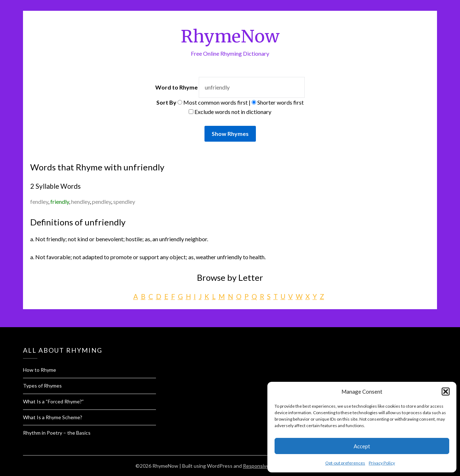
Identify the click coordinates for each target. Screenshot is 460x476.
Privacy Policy (382, 463)
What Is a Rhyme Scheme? (53, 417)
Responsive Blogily (264, 466)
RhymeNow (230, 36)
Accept (362, 446)
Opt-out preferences (345, 463)
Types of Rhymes (42, 386)
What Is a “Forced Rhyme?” (53, 401)
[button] (446, 392)
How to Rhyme (40, 370)
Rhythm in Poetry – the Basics (57, 433)
